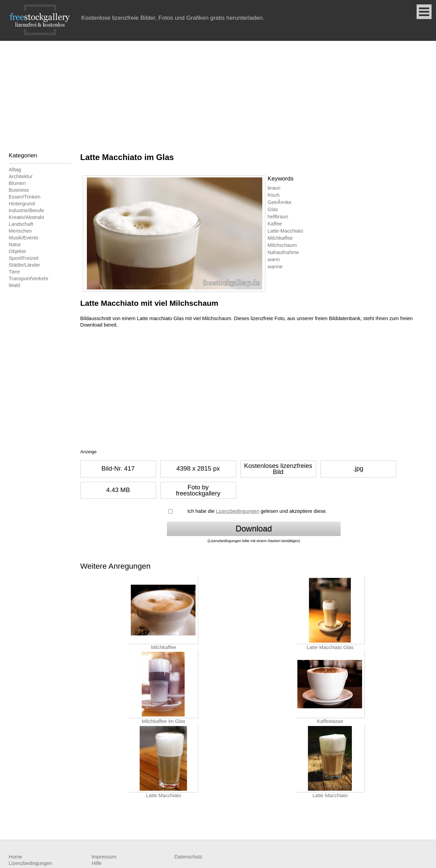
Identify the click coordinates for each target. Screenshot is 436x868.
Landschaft (21, 224)
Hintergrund (22, 204)
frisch (274, 195)
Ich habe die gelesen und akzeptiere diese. (257, 511)
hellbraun (278, 217)
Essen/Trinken (25, 197)
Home (15, 857)
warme (275, 267)
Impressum (104, 857)
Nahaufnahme (283, 252)
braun (274, 188)
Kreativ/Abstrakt (26, 217)
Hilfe (97, 863)
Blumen (17, 183)
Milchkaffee (280, 238)
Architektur (21, 176)
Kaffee (275, 224)
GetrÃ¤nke (280, 202)
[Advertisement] (218, 92)
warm (274, 259)
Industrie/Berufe (26, 210)
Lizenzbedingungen (238, 511)
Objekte (18, 251)
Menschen (20, 231)
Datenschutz (188, 857)
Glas (273, 209)
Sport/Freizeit (24, 258)
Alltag (15, 170)
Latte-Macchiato (285, 231)
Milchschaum (282, 245)
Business (19, 190)
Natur (15, 244)
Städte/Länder (25, 265)
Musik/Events (24, 238)
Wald (14, 285)
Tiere (14, 272)
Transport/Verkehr (29, 279)
